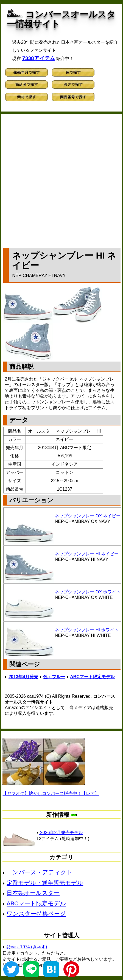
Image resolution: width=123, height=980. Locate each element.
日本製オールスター (33, 893)
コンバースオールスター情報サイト (61, 19)
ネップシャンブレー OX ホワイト (88, 592)
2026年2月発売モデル (60, 833)
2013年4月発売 (23, 677)
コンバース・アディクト (40, 872)
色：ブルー (54, 677)
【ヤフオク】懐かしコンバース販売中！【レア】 (51, 793)
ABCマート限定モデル (92, 677)
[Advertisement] (62, 180)
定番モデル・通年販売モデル (45, 883)
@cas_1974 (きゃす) (27, 947)
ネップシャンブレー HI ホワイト (87, 630)
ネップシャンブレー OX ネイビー (88, 516)
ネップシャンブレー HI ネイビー (87, 554)
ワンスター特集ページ (36, 914)
